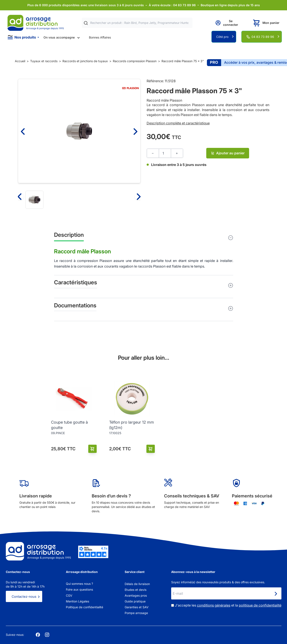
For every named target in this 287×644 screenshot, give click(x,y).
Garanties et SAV (137, 607)
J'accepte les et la (228, 605)
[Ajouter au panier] (92, 449)
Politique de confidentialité (85, 607)
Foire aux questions (79, 589)
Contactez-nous (24, 597)
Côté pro (222, 37)
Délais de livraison (137, 584)
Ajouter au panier (228, 153)
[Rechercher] (86, 23)
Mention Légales (78, 601)
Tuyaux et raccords (44, 61)
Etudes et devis (136, 590)
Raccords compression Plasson (135, 61)
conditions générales (214, 605)
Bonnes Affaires (100, 37)
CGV (69, 595)
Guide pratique (135, 601)
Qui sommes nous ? (79, 584)
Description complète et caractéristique (178, 123)
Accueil (20, 61)
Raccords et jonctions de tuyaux (85, 61)
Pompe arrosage (136, 613)
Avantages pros (136, 595)
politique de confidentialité (260, 605)
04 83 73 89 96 (263, 37)
